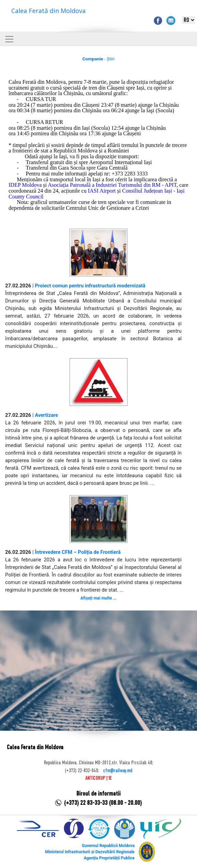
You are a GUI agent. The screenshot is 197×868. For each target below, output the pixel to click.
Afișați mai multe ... (98, 598)
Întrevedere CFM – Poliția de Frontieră (78, 552)
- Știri (98, 59)
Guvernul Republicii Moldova (108, 846)
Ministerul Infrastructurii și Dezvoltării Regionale (90, 852)
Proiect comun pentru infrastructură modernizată (90, 286)
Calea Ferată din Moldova (48, 11)
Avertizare (47, 415)
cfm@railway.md (118, 771)
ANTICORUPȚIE (98, 778)
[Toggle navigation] (9, 39)
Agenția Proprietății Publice (109, 858)
